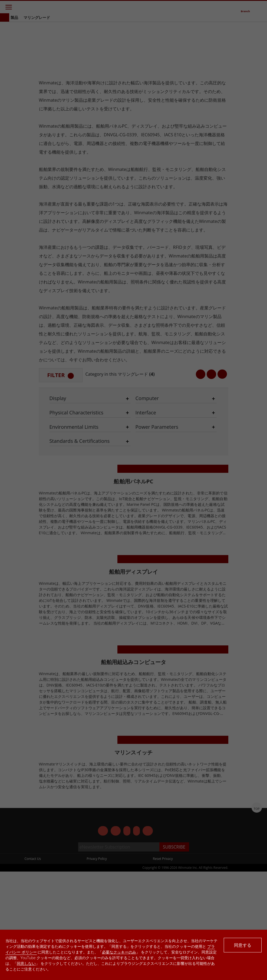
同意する (243, 945)
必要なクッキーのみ (119, 952)
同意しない (26, 963)
